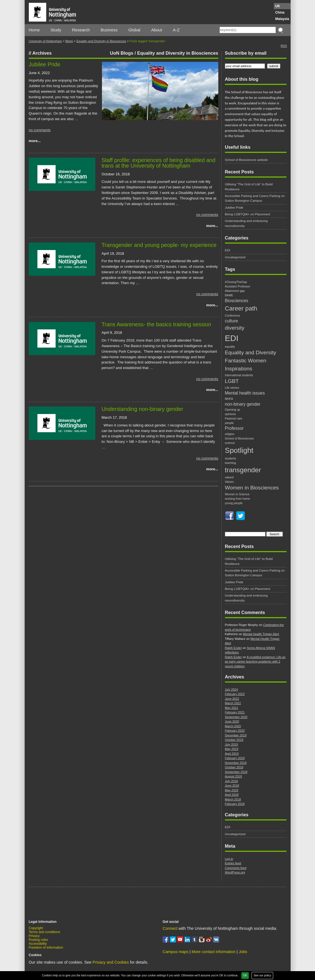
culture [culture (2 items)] (232, 321)
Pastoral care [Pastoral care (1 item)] (234, 418)
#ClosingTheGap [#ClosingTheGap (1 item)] (236, 282)
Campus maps (176, 952)
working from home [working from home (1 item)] (238, 499)
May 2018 (232, 790)
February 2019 (235, 758)
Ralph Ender (233, 648)
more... (35, 141)
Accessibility (38, 944)
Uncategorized (235, 257)
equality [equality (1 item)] (230, 347)
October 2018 (234, 767)
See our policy (262, 975)
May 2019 (232, 749)
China (280, 12)
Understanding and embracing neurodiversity (246, 223)
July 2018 (231, 781)
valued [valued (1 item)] (229, 477)
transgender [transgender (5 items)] (243, 470)
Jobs (243, 952)
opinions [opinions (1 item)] (231, 414)
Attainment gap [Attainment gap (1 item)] (235, 291)
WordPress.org (235, 872)
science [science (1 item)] (230, 443)
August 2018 (234, 776)
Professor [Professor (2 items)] (234, 428)
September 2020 (236, 717)
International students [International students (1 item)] (239, 375)
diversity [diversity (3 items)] (235, 328)
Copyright (36, 928)
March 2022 (233, 703)
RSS (284, 46)
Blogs (69, 41)
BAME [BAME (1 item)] (229, 295)
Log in (229, 859)
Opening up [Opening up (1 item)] (233, 410)
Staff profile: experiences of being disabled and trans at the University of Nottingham (159, 163)
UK (277, 6)
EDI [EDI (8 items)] (232, 338)
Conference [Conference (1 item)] (233, 315)
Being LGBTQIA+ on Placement (248, 214)
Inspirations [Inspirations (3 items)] (239, 369)
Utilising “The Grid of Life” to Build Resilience (249, 187)
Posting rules (38, 940)
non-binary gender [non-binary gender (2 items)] (243, 404)
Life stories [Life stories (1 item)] (232, 388)
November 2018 (236, 763)
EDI (228, 250)
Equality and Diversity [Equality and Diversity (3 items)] (251, 353)
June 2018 (232, 785)
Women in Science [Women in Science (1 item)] (237, 494)
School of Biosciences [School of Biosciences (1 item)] (239, 438)
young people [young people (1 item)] (234, 503)
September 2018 (236, 772)
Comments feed (236, 868)
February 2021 (235, 712)
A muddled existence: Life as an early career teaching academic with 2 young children (255, 662)
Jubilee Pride (45, 64)
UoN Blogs (122, 53)
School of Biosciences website (246, 160)
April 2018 (232, 795)
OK (245, 975)
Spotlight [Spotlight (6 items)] (239, 450)
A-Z (176, 30)
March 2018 (233, 799)
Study (56, 30)
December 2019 (236, 735)
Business (109, 30)
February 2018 (235, 804)
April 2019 (232, 754)
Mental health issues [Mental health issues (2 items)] (245, 393)
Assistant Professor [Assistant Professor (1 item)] (238, 286)
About (157, 30)
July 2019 (231, 744)
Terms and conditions (44, 932)
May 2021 (232, 708)
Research (81, 30)
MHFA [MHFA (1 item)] (229, 399)
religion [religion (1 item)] (230, 434)
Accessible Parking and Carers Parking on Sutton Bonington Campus (255, 198)
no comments (40, 130)
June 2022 (232, 699)
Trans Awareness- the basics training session (157, 324)
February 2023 (235, 694)
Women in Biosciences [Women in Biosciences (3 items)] (252, 488)
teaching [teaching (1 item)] (231, 463)
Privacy (34, 936)
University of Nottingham (45, 41)
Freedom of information (46, 948)
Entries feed (233, 863)
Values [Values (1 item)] (229, 482)
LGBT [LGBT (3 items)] (232, 381)
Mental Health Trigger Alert (261, 634)
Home (34, 30)
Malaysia (282, 19)
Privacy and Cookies (111, 962)
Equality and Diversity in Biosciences (101, 41)
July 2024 (231, 689)
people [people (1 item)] (229, 423)
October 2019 (234, 740)
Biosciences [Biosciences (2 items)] (237, 301)
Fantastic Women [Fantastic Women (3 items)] (246, 361)
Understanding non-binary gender (143, 409)
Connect (170, 928)
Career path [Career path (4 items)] (241, 308)
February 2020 (235, 731)
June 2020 (232, 721)
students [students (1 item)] (231, 458)
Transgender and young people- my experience (159, 245)
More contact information (214, 952)
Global (134, 30)
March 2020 (233, 726)
